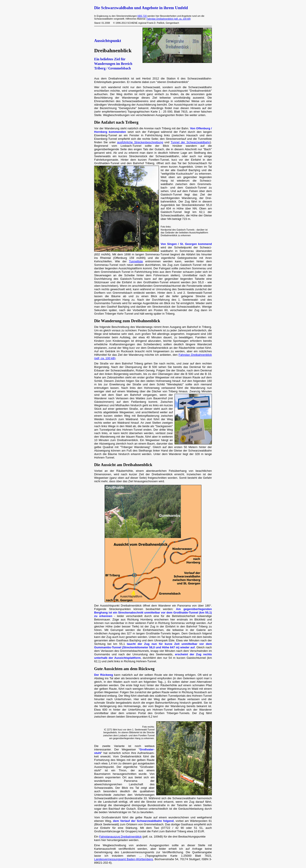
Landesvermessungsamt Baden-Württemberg (123, 859)
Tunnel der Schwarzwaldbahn (190, 142)
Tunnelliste (136, 261)
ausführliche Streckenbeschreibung (140, 142)
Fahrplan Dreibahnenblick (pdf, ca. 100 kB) (169, 19)
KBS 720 (142, 16)
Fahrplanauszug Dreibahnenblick (120, 837)
